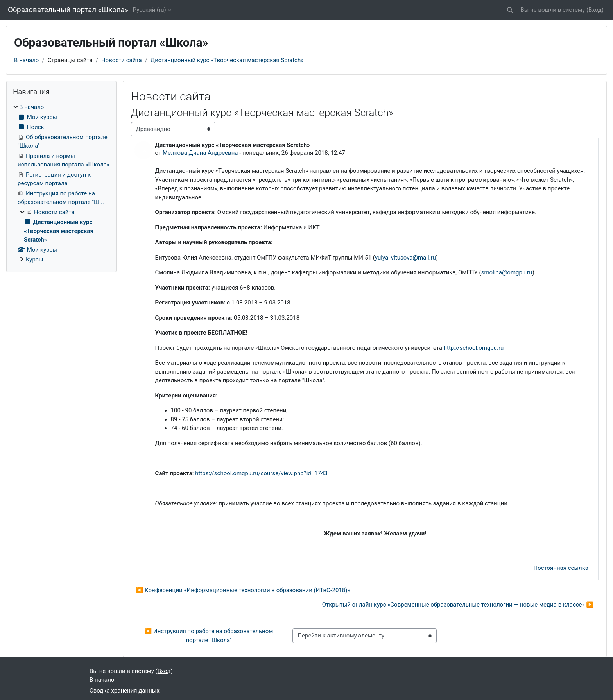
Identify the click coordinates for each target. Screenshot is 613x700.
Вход (595, 10)
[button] (510, 10)
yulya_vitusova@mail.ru (405, 258)
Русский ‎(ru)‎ (150, 10)
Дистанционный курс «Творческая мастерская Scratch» (227, 60)
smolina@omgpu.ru (507, 272)
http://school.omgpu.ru (473, 348)
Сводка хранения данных (125, 691)
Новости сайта (122, 60)
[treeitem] (61, 184)
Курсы (34, 260)
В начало (26, 60)
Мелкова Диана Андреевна (200, 153)
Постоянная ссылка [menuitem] (561, 568)
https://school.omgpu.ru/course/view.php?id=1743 (261, 473)
